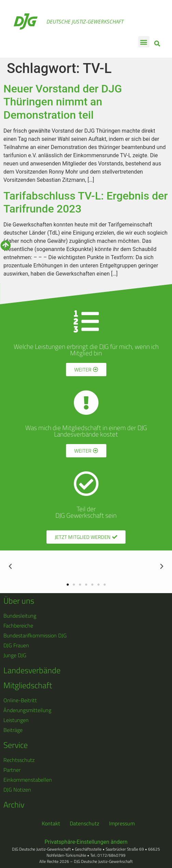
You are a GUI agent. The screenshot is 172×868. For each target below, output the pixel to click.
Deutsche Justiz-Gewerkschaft (85, 21)
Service (16, 745)
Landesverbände (32, 670)
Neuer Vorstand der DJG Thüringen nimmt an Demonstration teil (63, 102)
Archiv (14, 805)
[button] (144, 42)
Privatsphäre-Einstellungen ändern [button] (86, 842)
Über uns (19, 601)
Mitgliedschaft (28, 685)
